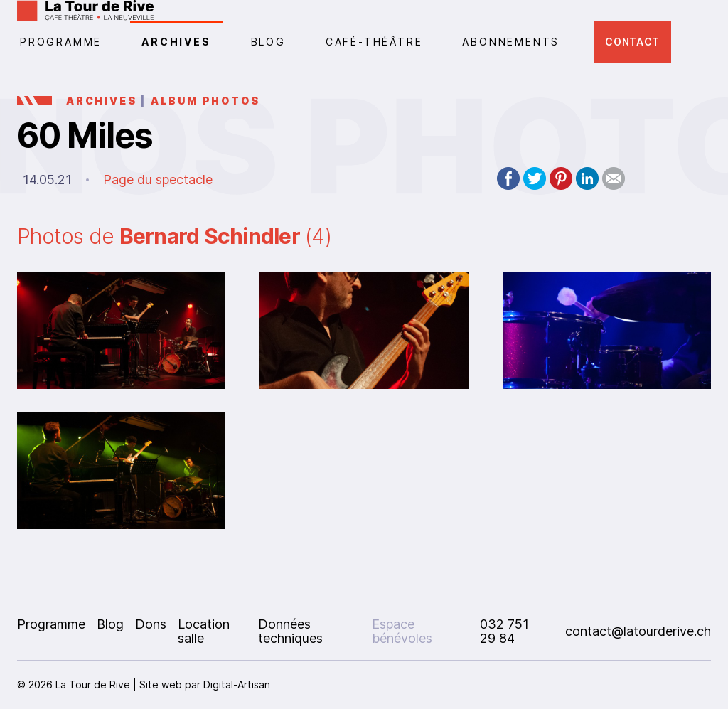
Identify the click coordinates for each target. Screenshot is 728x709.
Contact (632, 42)
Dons (151, 624)
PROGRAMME (61, 42)
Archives (176, 42)
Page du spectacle (158, 180)
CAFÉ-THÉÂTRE (374, 42)
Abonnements (511, 42)
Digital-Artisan (237, 684)
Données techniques (290, 631)
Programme (51, 624)
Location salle (204, 631)
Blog (268, 42)
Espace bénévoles (402, 631)
